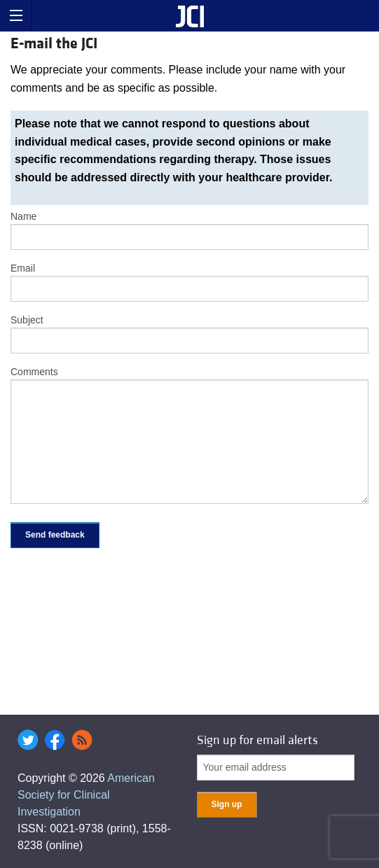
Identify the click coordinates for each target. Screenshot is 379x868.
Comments (34, 372)
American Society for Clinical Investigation (86, 795)
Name (23, 216)
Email (23, 268)
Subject (27, 320)
